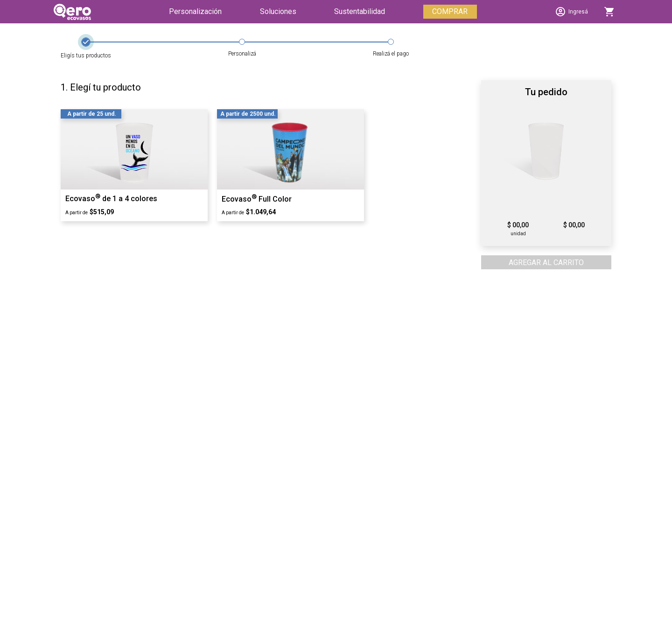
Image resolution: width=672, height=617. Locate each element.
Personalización (195, 11)
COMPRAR (450, 11)
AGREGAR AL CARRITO (546, 263)
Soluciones (278, 11)
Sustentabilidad (360, 11)
